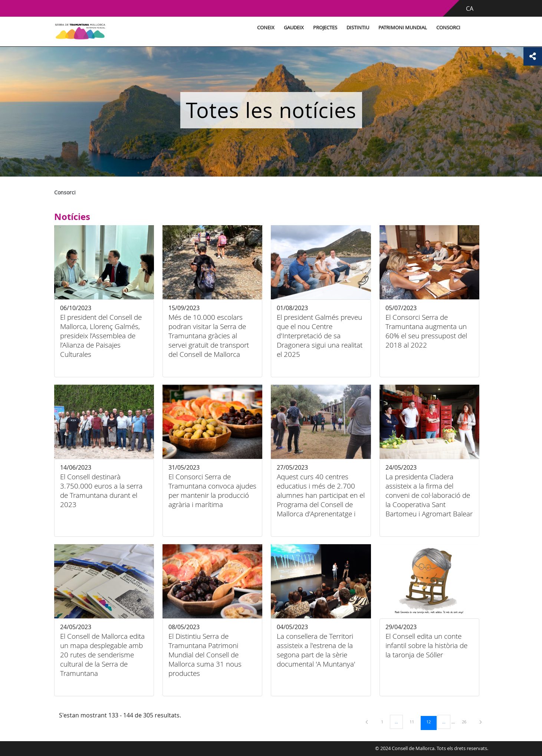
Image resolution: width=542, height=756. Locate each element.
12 (431, 722)
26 (467, 722)
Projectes (325, 28)
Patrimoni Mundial (403, 28)
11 (414, 722)
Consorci (448, 28)
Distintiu (358, 28)
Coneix (266, 28)
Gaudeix (294, 28)
